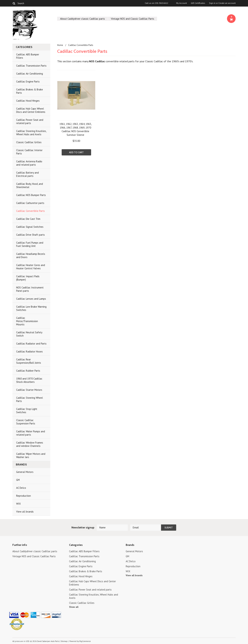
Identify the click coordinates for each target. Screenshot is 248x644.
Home (60, 45)
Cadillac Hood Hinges (28, 101)
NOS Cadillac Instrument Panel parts (30, 289)
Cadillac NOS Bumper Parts (31, 195)
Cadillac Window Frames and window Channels (30, 444)
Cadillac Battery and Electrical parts (27, 174)
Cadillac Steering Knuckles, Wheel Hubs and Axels (31, 133)
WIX (18, 504)
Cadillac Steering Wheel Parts (30, 399)
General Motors (25, 472)
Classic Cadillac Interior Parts (29, 152)
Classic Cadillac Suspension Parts (26, 422)
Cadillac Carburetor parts (30, 203)
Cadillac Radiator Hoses (29, 352)
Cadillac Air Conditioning (30, 74)
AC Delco (21, 488)
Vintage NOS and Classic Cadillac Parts (133, 19)
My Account (182, 3)
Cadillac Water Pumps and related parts (31, 433)
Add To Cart (76, 152)
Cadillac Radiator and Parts (31, 344)
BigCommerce (85, 641)
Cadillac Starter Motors (29, 390)
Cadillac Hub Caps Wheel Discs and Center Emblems (31, 110)
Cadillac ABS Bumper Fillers (28, 56)
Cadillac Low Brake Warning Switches (31, 308)
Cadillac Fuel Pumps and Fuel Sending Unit (30, 244)
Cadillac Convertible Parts (30, 211)
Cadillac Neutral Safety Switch (29, 334)
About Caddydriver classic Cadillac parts (82, 19)
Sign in (212, 3)
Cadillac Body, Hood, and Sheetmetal (30, 185)
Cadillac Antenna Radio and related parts (29, 163)
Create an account (227, 3)
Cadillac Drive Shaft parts (30, 235)
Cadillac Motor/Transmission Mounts (27, 321)
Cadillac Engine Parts (28, 82)
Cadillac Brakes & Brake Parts (30, 91)
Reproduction (24, 496)
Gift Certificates (198, 3)
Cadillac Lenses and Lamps (31, 299)
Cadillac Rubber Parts (28, 371)
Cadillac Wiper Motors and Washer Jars (31, 455)
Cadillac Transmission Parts (31, 66)
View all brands (25, 512)
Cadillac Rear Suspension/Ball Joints (29, 361)
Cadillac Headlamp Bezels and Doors (31, 255)
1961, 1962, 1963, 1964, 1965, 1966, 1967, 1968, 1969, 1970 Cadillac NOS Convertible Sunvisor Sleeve (76, 129)
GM (18, 480)
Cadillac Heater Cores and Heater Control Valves (31, 267)
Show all (74, 607)
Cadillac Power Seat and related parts (30, 121)
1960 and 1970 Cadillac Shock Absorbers (29, 380)
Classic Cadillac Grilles (29, 142)
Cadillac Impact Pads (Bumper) (28, 278)
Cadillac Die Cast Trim (28, 219)
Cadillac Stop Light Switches (27, 411)
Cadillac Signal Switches (30, 227)
